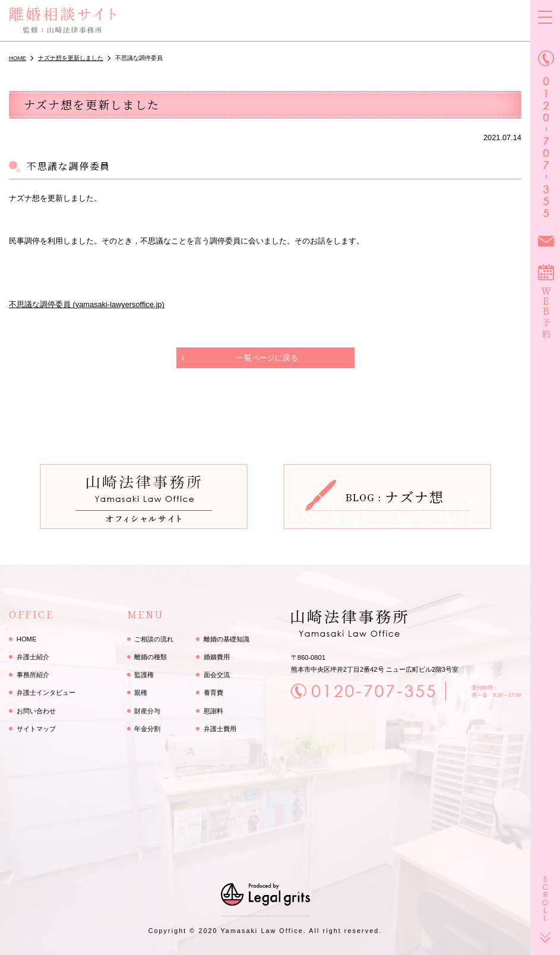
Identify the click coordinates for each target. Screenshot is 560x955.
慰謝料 (213, 711)
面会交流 (217, 675)
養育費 (213, 692)
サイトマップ (36, 729)
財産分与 (147, 711)
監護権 (144, 675)
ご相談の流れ (154, 639)
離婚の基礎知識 (227, 639)
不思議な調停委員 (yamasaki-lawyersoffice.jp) (87, 304)
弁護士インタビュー (46, 692)
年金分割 (147, 729)
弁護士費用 (220, 729)
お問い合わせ (36, 711)
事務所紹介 (33, 675)
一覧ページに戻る (267, 358)
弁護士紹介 (33, 657)
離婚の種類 (151, 657)
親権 (141, 692)
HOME (27, 639)
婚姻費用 (217, 657)
